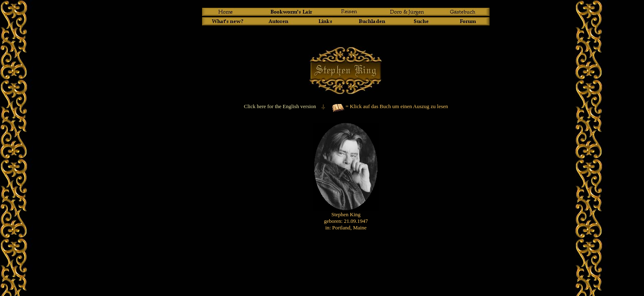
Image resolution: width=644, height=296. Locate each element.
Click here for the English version (280, 106)
